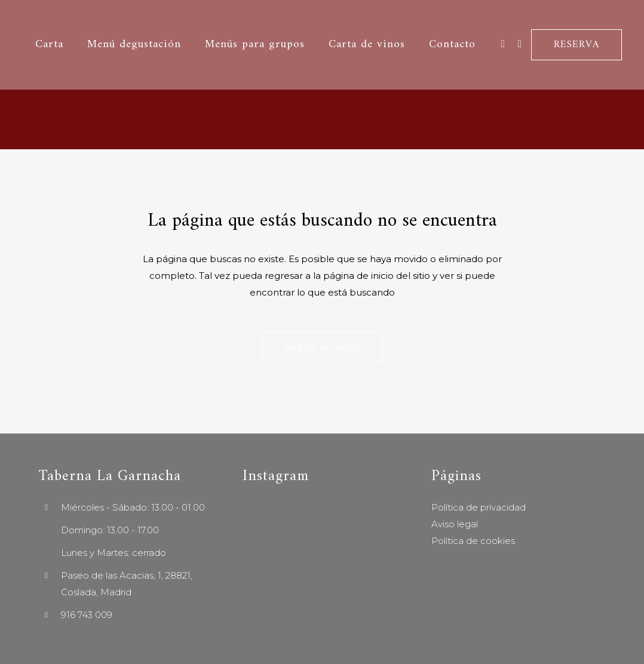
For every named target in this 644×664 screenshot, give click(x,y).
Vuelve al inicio (322, 347)
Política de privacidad (479, 507)
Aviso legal (455, 524)
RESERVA (575, 45)
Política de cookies (473, 541)
